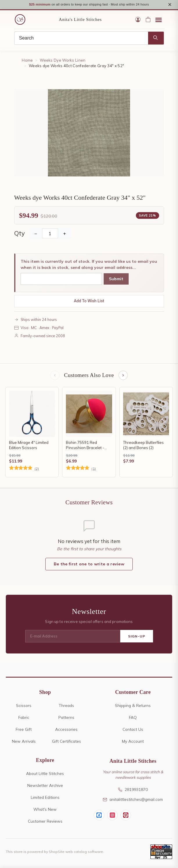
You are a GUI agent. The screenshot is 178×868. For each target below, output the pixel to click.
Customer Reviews (45, 822)
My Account (133, 742)
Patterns (66, 718)
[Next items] (123, 376)
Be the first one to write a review (89, 565)
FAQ (133, 718)
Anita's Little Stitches (80, 20)
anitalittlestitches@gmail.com (133, 800)
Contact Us (133, 730)
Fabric (24, 718)
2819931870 (133, 790)
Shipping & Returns (133, 706)
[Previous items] (55, 376)
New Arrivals (24, 742)
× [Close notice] (170, 5)
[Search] (81, 39)
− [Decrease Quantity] (36, 234)
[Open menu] (159, 20)
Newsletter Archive (45, 786)
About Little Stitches (45, 774)
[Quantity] (50, 234)
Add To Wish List (89, 302)
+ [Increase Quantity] (64, 234)
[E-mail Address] (73, 637)
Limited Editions (45, 798)
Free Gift (24, 730)
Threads (66, 706)
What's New (45, 810)
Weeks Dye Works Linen (63, 61)
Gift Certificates (66, 742)
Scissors (24, 706)
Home (27, 61)
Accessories (66, 730)
